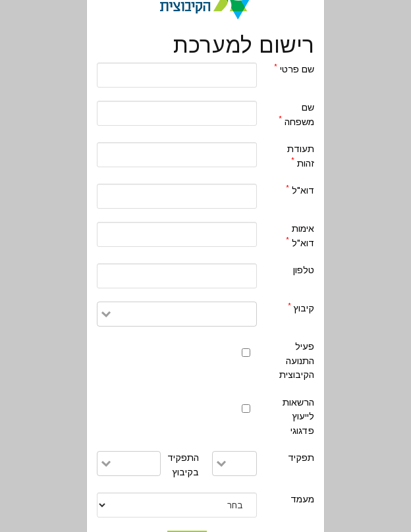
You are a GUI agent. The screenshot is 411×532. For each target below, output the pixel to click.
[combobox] (184, 313)
